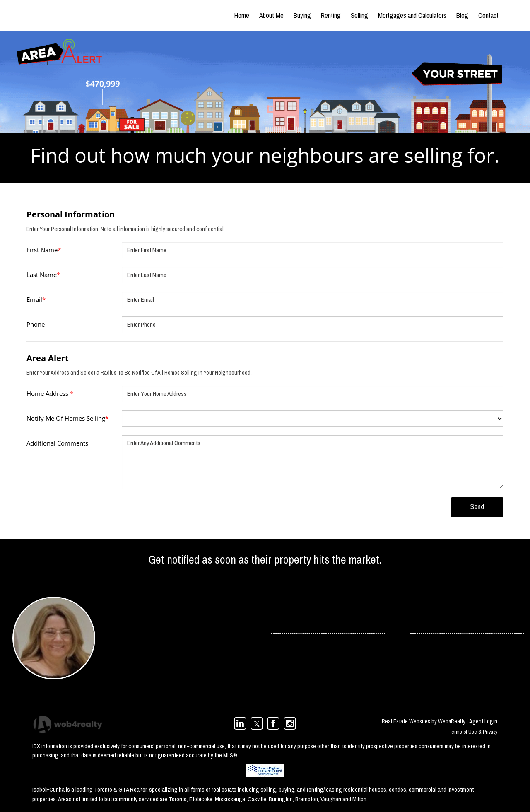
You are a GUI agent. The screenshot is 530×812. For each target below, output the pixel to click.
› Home (280, 624)
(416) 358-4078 (134, 670)
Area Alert (48, 358)
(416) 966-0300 (134, 682)
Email (36, 299)
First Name (44, 250)
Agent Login (483, 721)
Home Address (50, 393)
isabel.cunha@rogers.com (148, 659)
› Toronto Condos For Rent (302, 668)
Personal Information (71, 214)
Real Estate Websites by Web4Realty (424, 721)
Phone (36, 324)
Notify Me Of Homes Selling (67, 418)
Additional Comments (57, 443)
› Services (283, 642)
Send (477, 507)
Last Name (43, 275)
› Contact (422, 624)
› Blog (418, 642)
